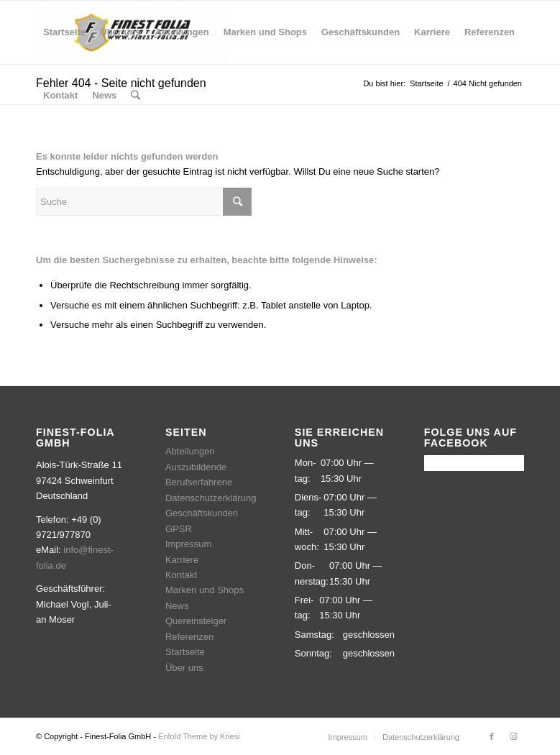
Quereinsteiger (196, 621)
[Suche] (136, 96)
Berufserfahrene (199, 482)
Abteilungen (190, 451)
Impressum (188, 544)
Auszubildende (196, 467)
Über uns (184, 668)
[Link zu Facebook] (492, 736)
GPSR (179, 529)
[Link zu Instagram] (513, 736)
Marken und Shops (205, 590)
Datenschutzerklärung (211, 498)
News (177, 606)
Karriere (182, 560)
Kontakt (181, 575)
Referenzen (189, 637)
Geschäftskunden (202, 513)
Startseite (185, 652)
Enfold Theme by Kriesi (199, 736)
